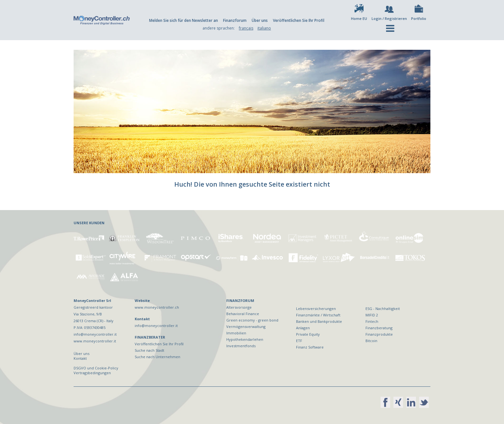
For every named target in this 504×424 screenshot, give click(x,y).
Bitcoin (371, 341)
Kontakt (80, 358)
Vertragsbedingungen (92, 373)
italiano (264, 28)
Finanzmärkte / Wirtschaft (318, 315)
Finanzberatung (379, 328)
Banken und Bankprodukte (319, 321)
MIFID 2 (372, 315)
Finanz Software (310, 347)
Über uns (260, 20)
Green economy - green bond (252, 320)
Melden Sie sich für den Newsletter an (184, 20)
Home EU (359, 18)
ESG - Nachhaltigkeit (383, 309)
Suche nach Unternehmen (157, 357)
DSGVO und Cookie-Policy (96, 368)
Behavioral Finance (243, 314)
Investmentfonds (241, 346)
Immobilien (236, 333)
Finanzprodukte (379, 334)
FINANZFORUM (240, 300)
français (246, 28)
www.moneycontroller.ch (157, 307)
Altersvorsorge (239, 307)
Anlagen (303, 328)
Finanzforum (235, 20)
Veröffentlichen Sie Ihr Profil (299, 20)
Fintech (372, 321)
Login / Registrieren (389, 18)
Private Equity (308, 334)
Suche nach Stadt (149, 350)
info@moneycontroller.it (156, 326)
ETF (299, 341)
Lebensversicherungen (316, 309)
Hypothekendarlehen (245, 339)
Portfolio (419, 18)
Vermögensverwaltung (246, 327)
